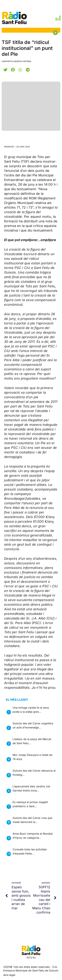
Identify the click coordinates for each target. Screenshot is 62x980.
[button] (5, 70)
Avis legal (9, 975)
